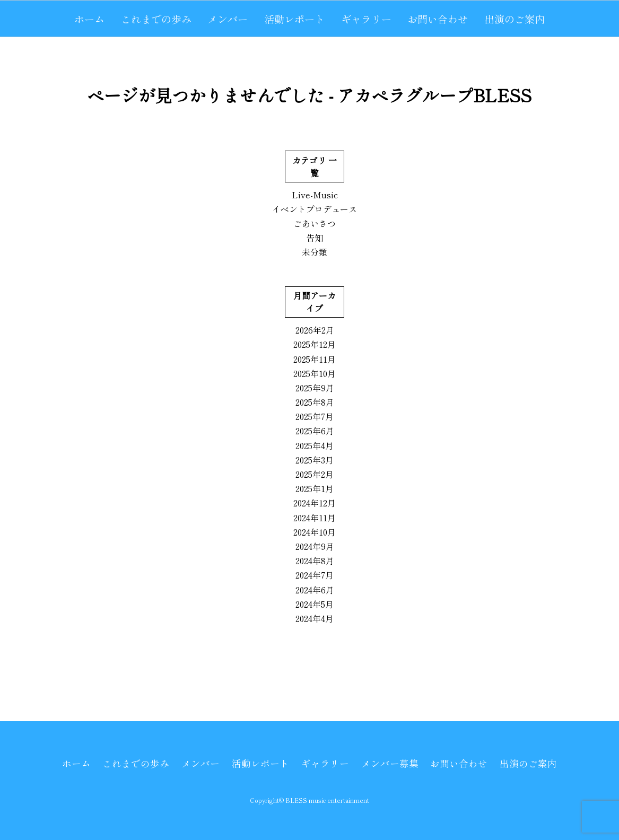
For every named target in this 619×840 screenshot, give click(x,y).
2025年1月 (315, 488)
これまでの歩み (156, 19)
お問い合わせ (438, 19)
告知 (315, 238)
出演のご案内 (515, 19)
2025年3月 (315, 460)
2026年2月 (315, 330)
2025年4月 (315, 445)
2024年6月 (315, 590)
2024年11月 (315, 518)
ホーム (89, 19)
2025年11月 (315, 359)
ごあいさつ (315, 223)
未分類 (315, 252)
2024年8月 (315, 561)
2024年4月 (315, 618)
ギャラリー (366, 19)
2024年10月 (315, 532)
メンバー (228, 19)
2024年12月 (315, 503)
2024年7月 (315, 575)
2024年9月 (315, 546)
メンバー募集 (390, 763)
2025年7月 (315, 416)
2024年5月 (315, 604)
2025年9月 (315, 388)
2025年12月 (315, 344)
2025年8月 (315, 402)
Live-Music (315, 195)
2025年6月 (315, 431)
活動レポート (294, 19)
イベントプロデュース (315, 209)
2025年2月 (315, 474)
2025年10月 (315, 373)
